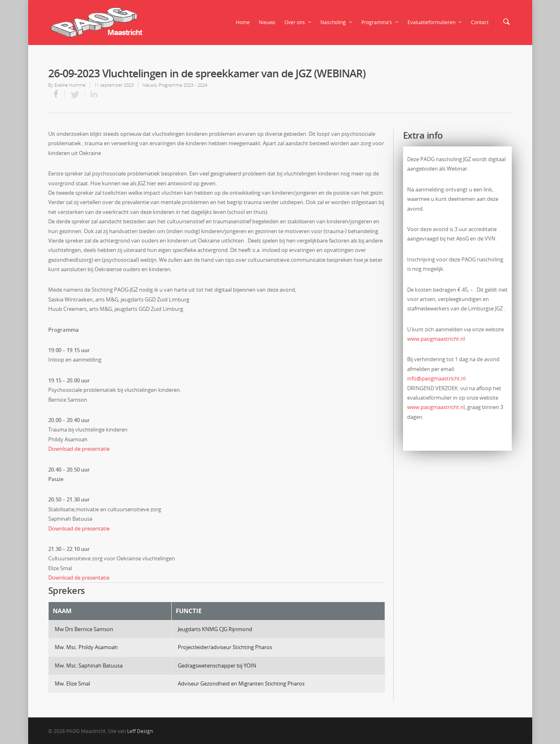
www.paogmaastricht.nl (436, 339)
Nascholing (337, 22)
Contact (480, 22)
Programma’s (380, 22)
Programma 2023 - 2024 (183, 85)
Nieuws (267, 22)
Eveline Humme (70, 85)
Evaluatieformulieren (435, 22)
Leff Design (140, 731)
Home (243, 22)
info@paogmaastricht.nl (436, 378)
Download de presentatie (79, 449)
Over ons (298, 22)
